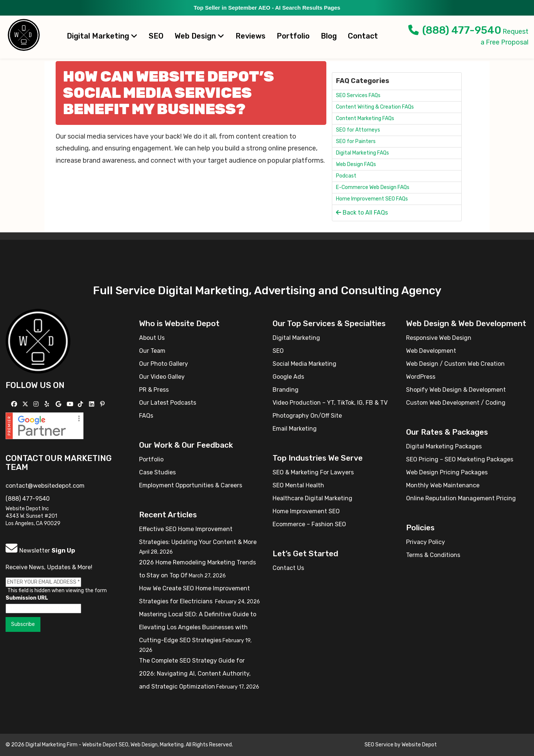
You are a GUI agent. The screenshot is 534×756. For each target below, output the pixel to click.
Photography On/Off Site (307, 416)
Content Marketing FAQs (365, 118)
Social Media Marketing (304, 364)
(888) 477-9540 (455, 30)
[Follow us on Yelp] (48, 404)
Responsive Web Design (439, 338)
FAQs (146, 416)
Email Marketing (295, 429)
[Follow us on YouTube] (71, 404)
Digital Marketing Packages (444, 446)
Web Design (200, 36)
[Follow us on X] (26, 404)
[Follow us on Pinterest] (103, 404)
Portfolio (293, 36)
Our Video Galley (162, 377)
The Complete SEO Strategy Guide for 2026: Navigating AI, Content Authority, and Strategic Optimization (195, 674)
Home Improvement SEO (306, 511)
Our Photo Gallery (164, 364)
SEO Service (379, 745)
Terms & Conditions (433, 555)
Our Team (152, 351)
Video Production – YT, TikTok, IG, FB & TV (330, 403)
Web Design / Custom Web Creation (455, 364)
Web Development (431, 351)
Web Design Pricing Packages (447, 472)
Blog (329, 36)
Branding (286, 390)
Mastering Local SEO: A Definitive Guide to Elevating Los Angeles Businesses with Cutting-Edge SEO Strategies (198, 627)
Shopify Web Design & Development (456, 390)
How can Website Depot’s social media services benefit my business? (169, 93)
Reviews (250, 36)
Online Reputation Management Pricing (461, 498)
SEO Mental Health (298, 485)
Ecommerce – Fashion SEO (309, 524)
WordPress (421, 377)
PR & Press (154, 390)
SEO (156, 36)
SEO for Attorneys (358, 130)
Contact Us (288, 568)
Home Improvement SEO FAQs (372, 199)
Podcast (346, 176)
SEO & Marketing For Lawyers (313, 472)
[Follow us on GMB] (59, 404)
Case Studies (157, 472)
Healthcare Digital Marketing (312, 498)
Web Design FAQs (356, 164)
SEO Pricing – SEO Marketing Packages (460, 459)
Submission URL (27, 598)
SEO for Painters (356, 141)
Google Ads (288, 377)
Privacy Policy (426, 542)
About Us (152, 338)
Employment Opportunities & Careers (191, 485)
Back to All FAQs (362, 213)
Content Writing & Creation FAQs (375, 107)
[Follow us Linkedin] (93, 404)
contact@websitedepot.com (45, 486)
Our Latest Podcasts (168, 403)
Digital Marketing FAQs (362, 153)
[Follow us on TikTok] (81, 404)
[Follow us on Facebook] (15, 404)
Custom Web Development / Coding (456, 403)
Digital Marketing (102, 36)
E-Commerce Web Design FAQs (373, 187)
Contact (363, 36)
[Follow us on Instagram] (37, 404)
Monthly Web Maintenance (443, 485)
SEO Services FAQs (358, 95)
